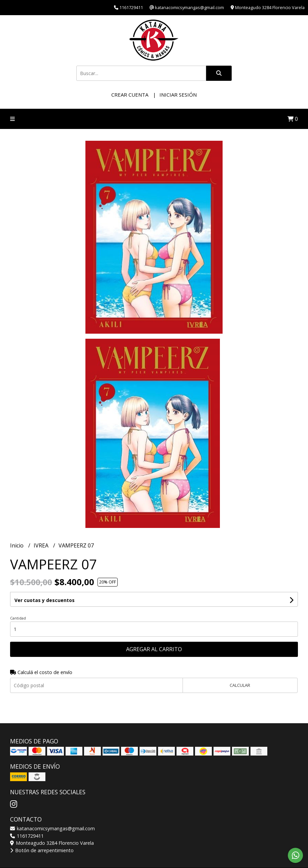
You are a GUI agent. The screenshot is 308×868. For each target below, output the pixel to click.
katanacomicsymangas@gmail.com (52, 828)
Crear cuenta (130, 95)
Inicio (17, 545)
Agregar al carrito (154, 649)
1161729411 (27, 836)
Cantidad (18, 618)
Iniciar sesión (178, 95)
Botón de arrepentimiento (42, 850)
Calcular (240, 685)
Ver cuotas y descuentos (45, 600)
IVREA (42, 545)
